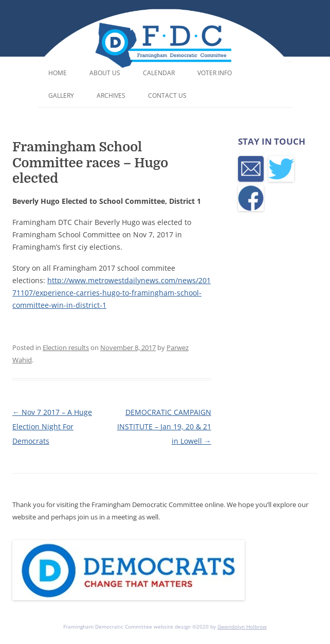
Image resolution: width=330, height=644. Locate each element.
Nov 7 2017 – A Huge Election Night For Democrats (52, 427)
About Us (105, 73)
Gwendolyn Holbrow (242, 626)
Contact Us (167, 95)
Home (58, 73)
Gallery (61, 95)
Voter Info (215, 73)
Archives (111, 95)
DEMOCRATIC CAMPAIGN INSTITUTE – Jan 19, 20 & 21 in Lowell (164, 427)
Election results (66, 347)
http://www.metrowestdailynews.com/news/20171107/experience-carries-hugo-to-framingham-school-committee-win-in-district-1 (112, 293)
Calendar (159, 73)
